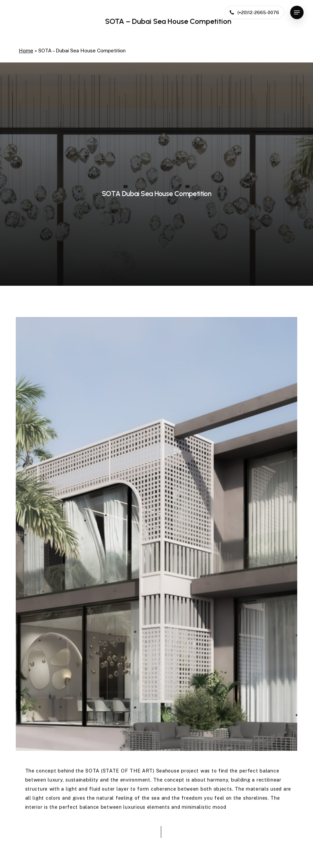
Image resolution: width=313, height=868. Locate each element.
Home (26, 51)
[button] (297, 12)
